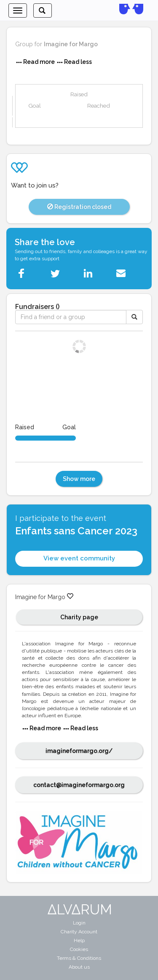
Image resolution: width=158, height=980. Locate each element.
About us (79, 967)
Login (79, 923)
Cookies (79, 949)
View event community (79, 558)
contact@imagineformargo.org (79, 785)
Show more (79, 479)
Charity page (79, 617)
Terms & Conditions (79, 958)
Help (79, 940)
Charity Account (79, 932)
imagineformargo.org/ (79, 751)
